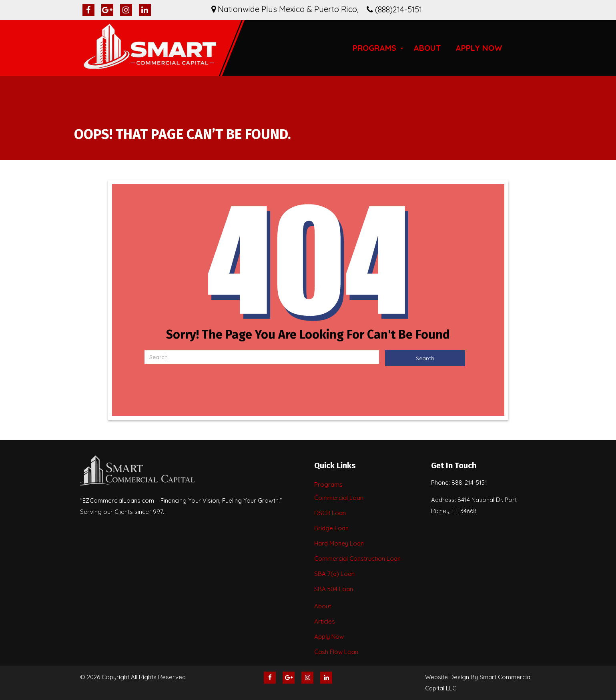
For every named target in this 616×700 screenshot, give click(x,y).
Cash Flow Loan (336, 652)
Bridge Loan (331, 528)
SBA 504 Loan (334, 589)
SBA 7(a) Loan (334, 574)
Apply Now (479, 48)
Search (425, 358)
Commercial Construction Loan (357, 559)
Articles (325, 621)
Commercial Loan (339, 498)
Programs (374, 48)
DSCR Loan (330, 513)
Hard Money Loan (339, 543)
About (427, 48)
